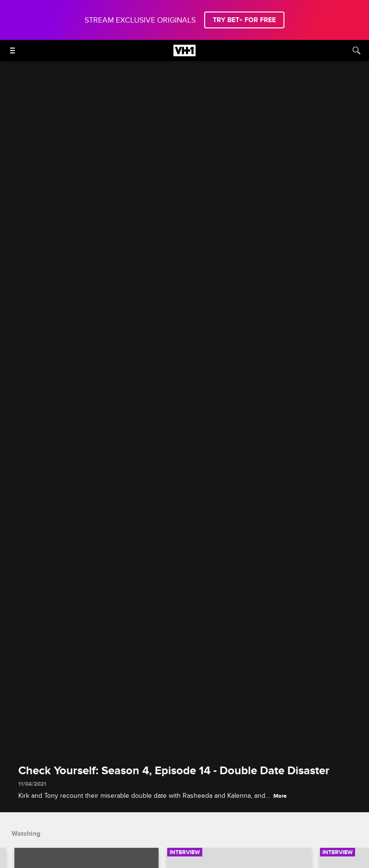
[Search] (357, 50)
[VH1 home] (184, 54)
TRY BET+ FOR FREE (244, 20)
